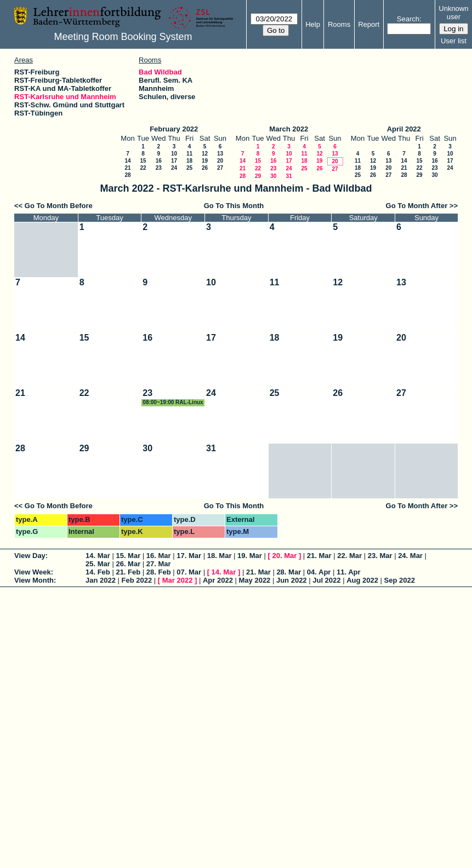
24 (174, 168)
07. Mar (189, 572)
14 (127, 161)
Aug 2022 (362, 580)
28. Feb (159, 572)
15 (143, 161)
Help (313, 24)
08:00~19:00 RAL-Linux (173, 402)
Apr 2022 (218, 580)
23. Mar (380, 556)
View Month (34, 580)
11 (189, 154)
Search (408, 19)
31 (289, 176)
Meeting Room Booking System (123, 37)
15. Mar (128, 556)
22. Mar (349, 556)
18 (189, 161)
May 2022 (255, 580)
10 (174, 154)
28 (127, 175)
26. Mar (128, 564)
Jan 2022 (101, 580)
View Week (33, 572)
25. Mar (98, 564)
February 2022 (174, 129)
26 (205, 168)
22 (143, 168)
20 (220, 161)
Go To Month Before (59, 206)
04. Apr (319, 572)
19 (205, 161)
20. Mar (284, 556)
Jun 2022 (292, 580)
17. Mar (189, 556)
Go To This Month (234, 206)
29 (258, 176)
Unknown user (453, 13)
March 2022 (289, 129)
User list (454, 41)
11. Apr (349, 572)
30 (273, 176)
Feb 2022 (137, 580)
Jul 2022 (326, 580)
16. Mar (159, 556)
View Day (30, 556)
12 (205, 154)
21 (127, 168)
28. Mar (289, 572)
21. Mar (319, 556)
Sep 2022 (400, 580)
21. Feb (128, 572)
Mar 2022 (178, 580)
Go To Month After (417, 206)
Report (369, 24)
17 (174, 161)
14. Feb (98, 572)
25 (189, 168)
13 (220, 154)
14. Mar (98, 556)
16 (159, 161)
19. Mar (250, 556)
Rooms (339, 24)
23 (159, 168)
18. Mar (220, 556)
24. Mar (410, 556)
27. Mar (159, 564)
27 (220, 168)
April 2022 (404, 129)
